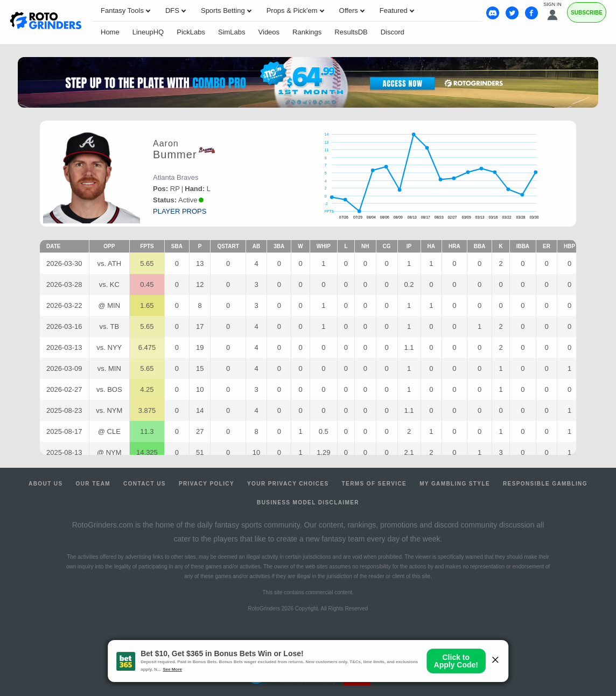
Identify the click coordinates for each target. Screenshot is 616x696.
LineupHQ (148, 32)
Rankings (307, 32)
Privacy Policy (206, 484)
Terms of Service (374, 484)
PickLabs (191, 32)
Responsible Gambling (545, 484)
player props (180, 211)
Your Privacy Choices (288, 484)
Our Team (93, 484)
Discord (393, 32)
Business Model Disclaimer (308, 502)
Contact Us (145, 484)
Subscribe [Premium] (587, 13)
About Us (45, 484)
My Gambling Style (455, 484)
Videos (269, 32)
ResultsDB (351, 32)
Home (110, 32)
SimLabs (232, 32)
